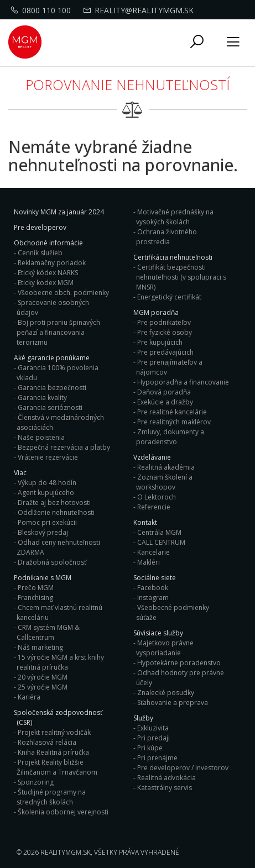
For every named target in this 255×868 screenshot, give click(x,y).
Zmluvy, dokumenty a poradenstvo (170, 437)
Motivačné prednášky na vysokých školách (175, 217)
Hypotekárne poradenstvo (179, 663)
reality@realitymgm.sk (140, 10)
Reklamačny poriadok (52, 263)
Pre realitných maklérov (174, 422)
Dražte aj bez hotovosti (54, 503)
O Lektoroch (157, 497)
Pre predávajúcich (165, 352)
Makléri (149, 562)
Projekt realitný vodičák (54, 732)
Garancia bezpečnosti (52, 388)
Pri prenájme (157, 758)
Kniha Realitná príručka (53, 752)
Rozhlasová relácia (47, 742)
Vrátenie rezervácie (48, 457)
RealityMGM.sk (66, 852)
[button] (197, 42)
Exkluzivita (153, 728)
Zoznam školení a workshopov (164, 482)
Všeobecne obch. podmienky (63, 293)
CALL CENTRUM (161, 542)
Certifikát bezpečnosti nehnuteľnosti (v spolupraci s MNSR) (181, 277)
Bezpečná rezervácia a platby (64, 447)
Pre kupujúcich (160, 342)
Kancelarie (153, 552)
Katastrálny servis (165, 788)
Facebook (153, 588)
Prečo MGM (36, 588)
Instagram (153, 598)
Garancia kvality (42, 398)
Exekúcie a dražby (165, 402)
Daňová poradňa (164, 392)
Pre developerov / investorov (183, 768)
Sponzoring (36, 782)
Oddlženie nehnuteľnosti (56, 512)
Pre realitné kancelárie (172, 412)
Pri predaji (153, 738)
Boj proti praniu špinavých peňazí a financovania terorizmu (58, 332)
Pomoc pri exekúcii (47, 522)
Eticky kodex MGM (46, 283)
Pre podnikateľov (164, 322)
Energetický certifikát (169, 297)
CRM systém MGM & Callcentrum (48, 632)
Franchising (35, 598)
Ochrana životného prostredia (166, 237)
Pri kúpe (150, 748)
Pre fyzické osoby (165, 332)
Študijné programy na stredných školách (51, 797)
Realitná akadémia (166, 467)
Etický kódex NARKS (48, 273)
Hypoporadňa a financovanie (183, 382)
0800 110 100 (42, 10)
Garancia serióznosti (50, 407)
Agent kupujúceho (46, 493)
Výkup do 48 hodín (47, 483)
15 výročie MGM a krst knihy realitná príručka (60, 662)
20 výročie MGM (43, 677)
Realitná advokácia (166, 778)
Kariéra (29, 697)
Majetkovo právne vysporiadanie (165, 648)
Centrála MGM (159, 532)
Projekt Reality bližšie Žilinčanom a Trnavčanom (57, 767)
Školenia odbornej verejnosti (63, 812)
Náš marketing (40, 647)
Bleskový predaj (43, 532)
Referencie (154, 507)
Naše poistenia (41, 437)
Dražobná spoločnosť (52, 562)
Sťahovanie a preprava (173, 703)
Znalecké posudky (166, 693)
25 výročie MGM (43, 687)
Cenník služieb (40, 253)
